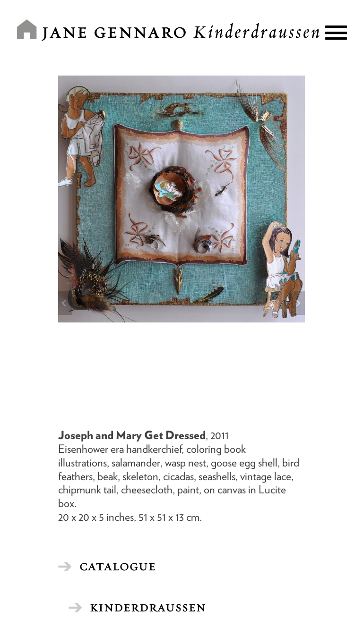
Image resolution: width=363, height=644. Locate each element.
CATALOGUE (118, 567)
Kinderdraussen (148, 608)
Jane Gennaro (181, 33)
